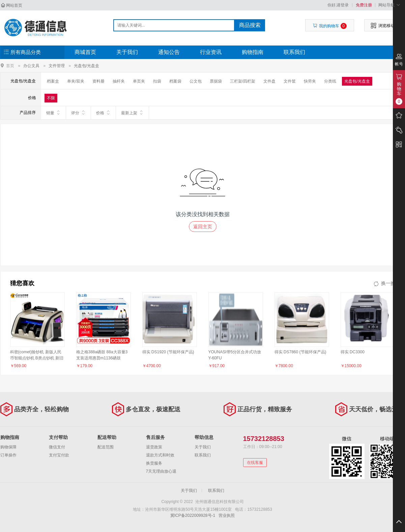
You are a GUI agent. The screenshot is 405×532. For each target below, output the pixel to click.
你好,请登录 (338, 5)
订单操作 (8, 455)
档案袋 (175, 81)
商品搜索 (250, 25)
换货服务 (154, 463)
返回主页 (203, 227)
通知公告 (169, 52)
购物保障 (8, 447)
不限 (51, 98)
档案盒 (53, 81)
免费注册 (364, 5)
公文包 (196, 81)
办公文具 (31, 66)
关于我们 (127, 52)
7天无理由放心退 (161, 471)
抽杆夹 (119, 81)
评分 (78, 113)
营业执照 (227, 515)
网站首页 (14, 5)
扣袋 (157, 81)
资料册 (98, 81)
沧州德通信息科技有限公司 (36, 28)
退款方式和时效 (160, 455)
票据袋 (216, 81)
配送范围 (106, 447)
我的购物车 (330, 26)
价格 (103, 113)
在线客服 (255, 463)
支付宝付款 (59, 455)
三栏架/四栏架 (243, 81)
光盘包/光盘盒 (86, 66)
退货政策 (154, 447)
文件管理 (57, 66)
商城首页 (85, 52)
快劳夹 (310, 81)
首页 (10, 66)
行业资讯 (211, 52)
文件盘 (269, 81)
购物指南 (253, 52)
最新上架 (132, 113)
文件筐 (290, 81)
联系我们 (294, 52)
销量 (53, 113)
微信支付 (57, 447)
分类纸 (330, 81)
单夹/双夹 (76, 81)
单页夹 (139, 81)
